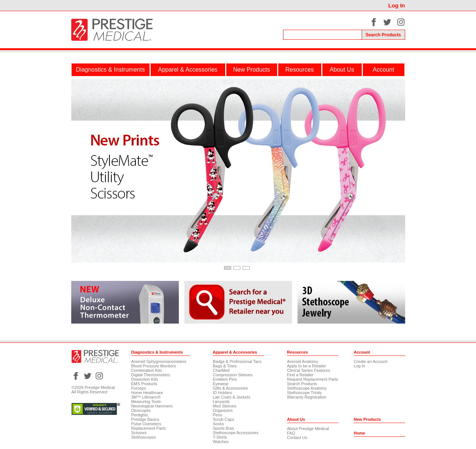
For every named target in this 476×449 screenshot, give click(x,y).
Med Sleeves (225, 406)
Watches (221, 442)
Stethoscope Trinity (305, 393)
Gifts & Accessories (231, 388)
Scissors (139, 433)
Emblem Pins (225, 379)
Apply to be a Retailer (307, 366)
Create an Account (371, 361)
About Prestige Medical (308, 429)
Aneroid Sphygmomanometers (159, 361)
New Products (252, 70)
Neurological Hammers (152, 406)
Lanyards (221, 402)
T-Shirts (220, 437)
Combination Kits (147, 370)
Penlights (140, 415)
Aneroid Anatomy (303, 361)
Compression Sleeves (233, 375)
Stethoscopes (144, 437)
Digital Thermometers (151, 375)
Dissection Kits (145, 379)
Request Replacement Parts (313, 379)
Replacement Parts (149, 428)
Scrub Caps (224, 419)
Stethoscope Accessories (236, 433)
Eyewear (221, 384)
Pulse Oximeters (146, 424)
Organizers (223, 410)
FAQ (291, 433)
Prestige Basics (145, 419)
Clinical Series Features (309, 370)
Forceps (139, 388)
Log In (397, 5)
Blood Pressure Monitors (154, 366)
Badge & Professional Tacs (237, 361)
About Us (342, 70)
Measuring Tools (146, 402)
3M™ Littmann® (146, 397)
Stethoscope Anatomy (307, 388)
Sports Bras (224, 428)
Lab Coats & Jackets (232, 397)
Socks (219, 424)
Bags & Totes (225, 366)
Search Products (302, 384)
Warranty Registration (307, 397)
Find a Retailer (301, 375)
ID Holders (223, 393)
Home (360, 433)
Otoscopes (141, 410)
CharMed (221, 370)
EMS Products (144, 384)
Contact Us (297, 437)
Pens (218, 415)
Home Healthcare (147, 393)
